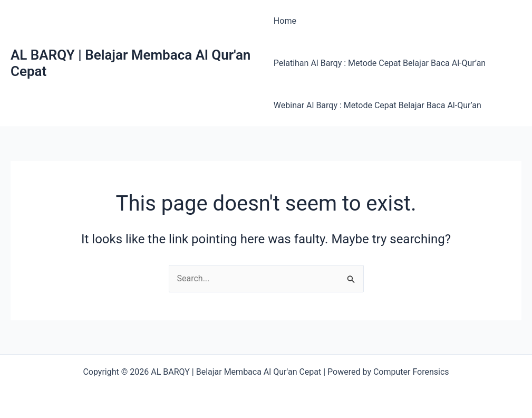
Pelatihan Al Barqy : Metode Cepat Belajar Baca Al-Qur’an (380, 63)
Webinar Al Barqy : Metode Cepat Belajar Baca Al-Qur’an (378, 105)
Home (285, 21)
